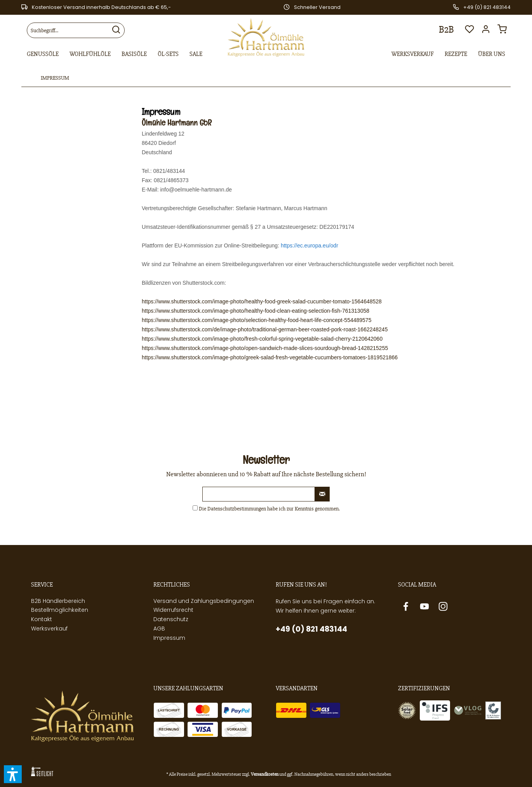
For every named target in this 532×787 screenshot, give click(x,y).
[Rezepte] (456, 54)
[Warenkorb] (504, 31)
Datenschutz (171, 619)
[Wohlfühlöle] (90, 54)
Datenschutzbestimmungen (237, 509)
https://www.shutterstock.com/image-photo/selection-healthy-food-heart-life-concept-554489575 (256, 320)
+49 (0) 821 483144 (311, 629)
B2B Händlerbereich (58, 601)
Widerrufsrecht (173, 610)
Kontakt (42, 619)
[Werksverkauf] (413, 54)
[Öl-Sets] (168, 54)
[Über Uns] (492, 54)
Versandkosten (265, 774)
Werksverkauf (49, 629)
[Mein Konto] (488, 31)
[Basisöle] (134, 54)
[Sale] (196, 54)
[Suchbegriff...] (76, 30)
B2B (446, 30)
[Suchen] (116, 30)
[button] (13, 774)
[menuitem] (76, 30)
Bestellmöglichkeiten (60, 610)
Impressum (169, 638)
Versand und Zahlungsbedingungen (204, 601)
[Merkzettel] (469, 31)
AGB (159, 629)
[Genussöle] (43, 54)
